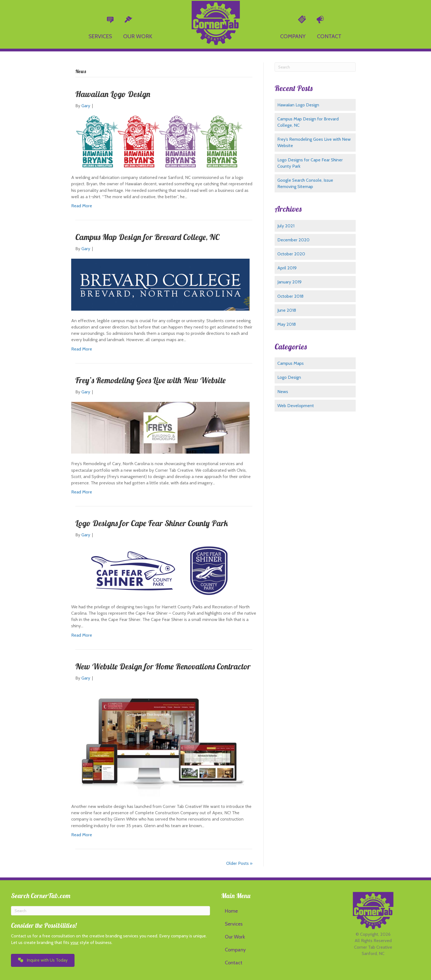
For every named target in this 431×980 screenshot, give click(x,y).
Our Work (235, 937)
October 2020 (291, 254)
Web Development (296, 406)
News (283, 392)
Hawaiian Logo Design (113, 94)
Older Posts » (239, 863)
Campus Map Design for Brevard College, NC (147, 237)
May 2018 (287, 324)
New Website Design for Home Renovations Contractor (163, 666)
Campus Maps (291, 363)
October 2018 (290, 296)
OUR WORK (138, 36)
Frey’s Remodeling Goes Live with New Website (150, 380)
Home (231, 911)
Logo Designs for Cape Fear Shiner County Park (152, 523)
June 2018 (287, 310)
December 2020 (293, 240)
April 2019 (287, 268)
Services (234, 924)
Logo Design (289, 377)
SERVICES (100, 36)
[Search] (315, 67)
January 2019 (289, 282)
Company (235, 950)
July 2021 (286, 226)
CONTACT (329, 36)
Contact (234, 963)
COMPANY (293, 36)
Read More (82, 206)
